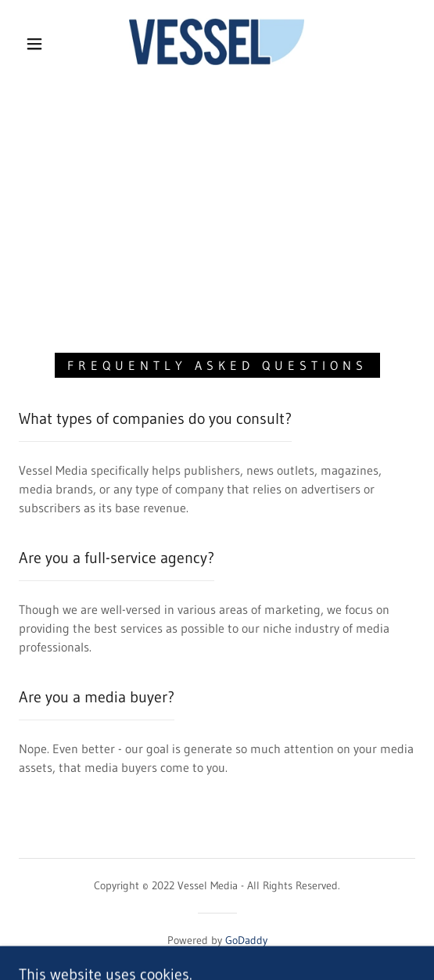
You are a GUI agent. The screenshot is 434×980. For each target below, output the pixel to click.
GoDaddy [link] (246, 940)
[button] (39, 44)
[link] (217, 43)
